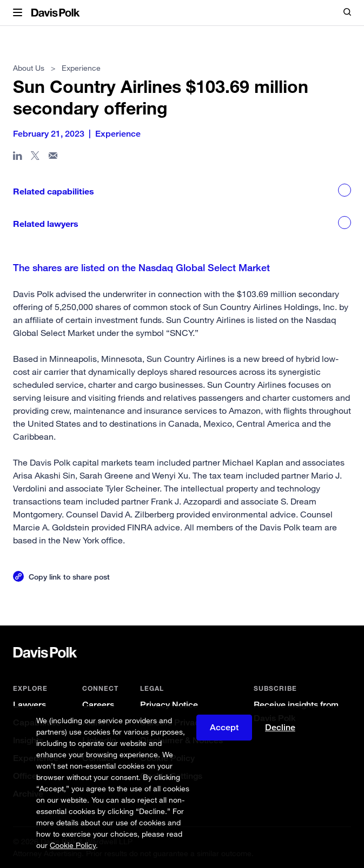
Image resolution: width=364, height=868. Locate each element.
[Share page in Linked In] (18, 158)
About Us (29, 68)
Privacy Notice (169, 705)
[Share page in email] (53, 158)
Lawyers (29, 705)
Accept (224, 727)
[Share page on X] (35, 158)
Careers (98, 705)
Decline (280, 727)
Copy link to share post (69, 577)
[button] (18, 13)
